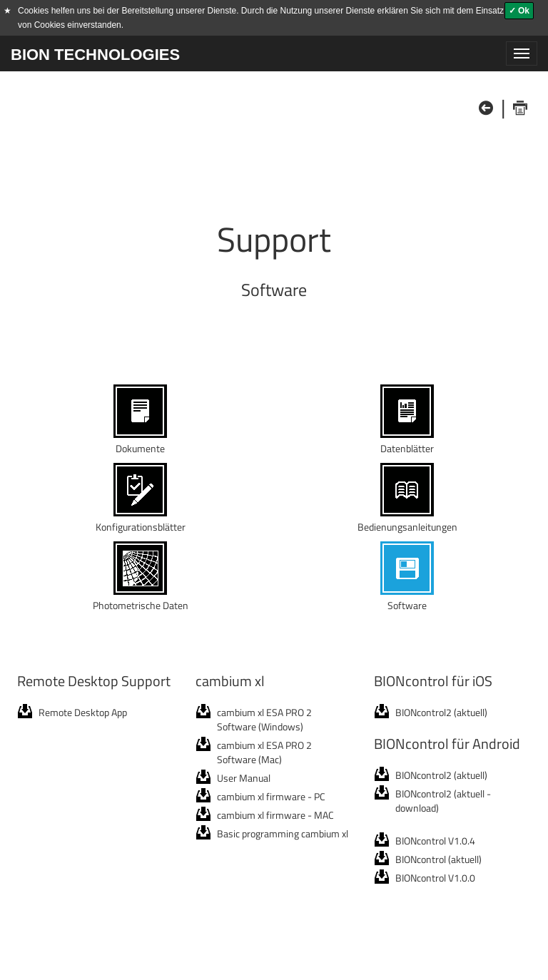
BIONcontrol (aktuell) (438, 859)
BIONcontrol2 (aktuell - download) (443, 801)
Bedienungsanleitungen (407, 520)
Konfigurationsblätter (141, 520)
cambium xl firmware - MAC (275, 815)
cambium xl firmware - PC (271, 796)
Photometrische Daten (141, 598)
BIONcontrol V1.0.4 (435, 841)
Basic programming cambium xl (283, 833)
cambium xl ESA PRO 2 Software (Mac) (264, 752)
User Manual (244, 778)
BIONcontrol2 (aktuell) (441, 712)
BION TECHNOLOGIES (95, 55)
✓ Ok (519, 11)
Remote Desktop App (83, 712)
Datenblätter (407, 441)
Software (407, 598)
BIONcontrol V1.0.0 (435, 878)
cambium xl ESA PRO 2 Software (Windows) (264, 719)
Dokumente (140, 441)
